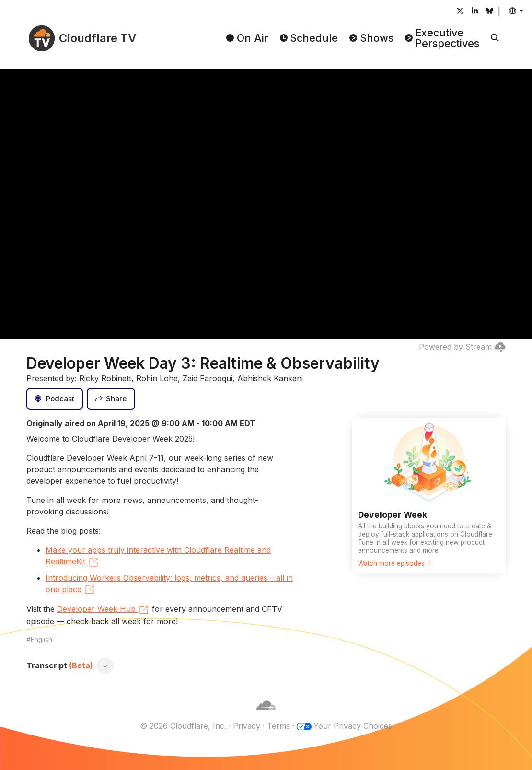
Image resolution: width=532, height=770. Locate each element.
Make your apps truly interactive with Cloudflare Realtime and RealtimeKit (158, 557)
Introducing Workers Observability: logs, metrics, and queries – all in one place (169, 584)
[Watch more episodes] (429, 496)
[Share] (111, 399)
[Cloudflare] (266, 714)
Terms (278, 726)
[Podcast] (55, 399)
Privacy (247, 726)
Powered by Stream (462, 347)
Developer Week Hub (103, 610)
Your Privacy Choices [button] (353, 726)
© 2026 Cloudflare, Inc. (183, 726)
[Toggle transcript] (105, 665)
